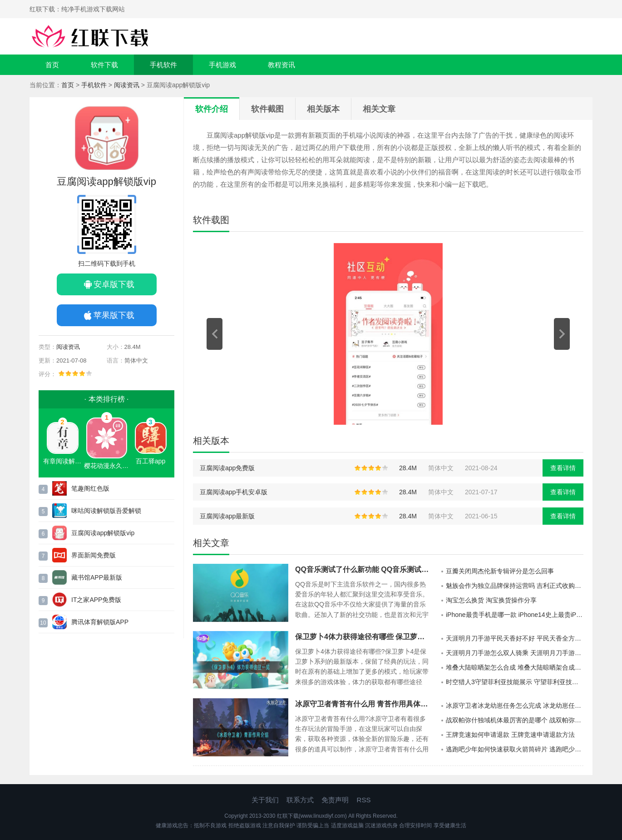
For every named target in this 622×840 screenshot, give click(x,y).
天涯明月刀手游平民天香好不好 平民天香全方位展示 (515, 638)
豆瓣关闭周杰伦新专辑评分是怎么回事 (500, 571)
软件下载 (104, 65)
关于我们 (265, 800)
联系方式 (300, 800)
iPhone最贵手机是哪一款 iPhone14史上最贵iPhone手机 (515, 615)
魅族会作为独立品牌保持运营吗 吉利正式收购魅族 (515, 586)
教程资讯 (281, 65)
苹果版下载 (114, 315)
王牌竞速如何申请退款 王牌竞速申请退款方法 (510, 735)
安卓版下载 (114, 284)
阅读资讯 (127, 85)
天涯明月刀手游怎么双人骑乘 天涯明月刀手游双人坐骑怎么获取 (515, 653)
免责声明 (335, 800)
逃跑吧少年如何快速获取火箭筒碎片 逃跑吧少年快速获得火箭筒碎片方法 (515, 749)
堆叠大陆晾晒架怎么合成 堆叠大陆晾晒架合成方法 (515, 667)
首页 (52, 65)
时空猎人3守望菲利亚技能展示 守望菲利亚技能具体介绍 (515, 682)
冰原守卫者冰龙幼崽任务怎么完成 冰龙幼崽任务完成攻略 (515, 706)
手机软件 (163, 65)
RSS (364, 800)
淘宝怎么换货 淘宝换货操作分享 (491, 600)
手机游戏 (222, 65)
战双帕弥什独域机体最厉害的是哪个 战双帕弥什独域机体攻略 (515, 720)
